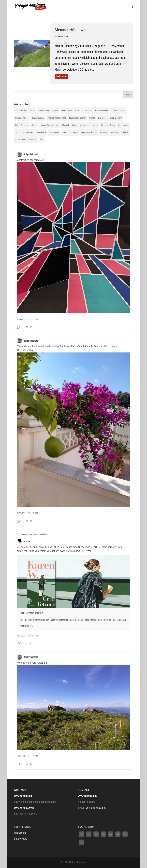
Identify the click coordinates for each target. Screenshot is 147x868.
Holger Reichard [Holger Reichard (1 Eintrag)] (22, 125)
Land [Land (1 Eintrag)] (74, 125)
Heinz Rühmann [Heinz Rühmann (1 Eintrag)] (116, 118)
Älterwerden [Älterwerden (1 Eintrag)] (20, 140)
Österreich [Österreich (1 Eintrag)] (33, 140)
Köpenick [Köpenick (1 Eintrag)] (65, 125)
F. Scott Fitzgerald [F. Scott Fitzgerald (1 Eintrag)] (118, 111)
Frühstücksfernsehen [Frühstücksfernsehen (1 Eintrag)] (78, 118)
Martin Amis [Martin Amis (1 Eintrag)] (84, 125)
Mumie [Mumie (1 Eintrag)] (95, 125)
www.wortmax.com (24, 808)
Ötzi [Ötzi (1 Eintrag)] (42, 140)
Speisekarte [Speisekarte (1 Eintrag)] (41, 132)
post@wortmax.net (96, 808)
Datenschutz (21, 839)
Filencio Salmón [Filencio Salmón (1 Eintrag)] (37, 118)
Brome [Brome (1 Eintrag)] (55, 111)
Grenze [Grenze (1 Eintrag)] (92, 118)
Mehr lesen (62, 77)
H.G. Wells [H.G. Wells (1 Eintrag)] (102, 118)
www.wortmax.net (87, 796)
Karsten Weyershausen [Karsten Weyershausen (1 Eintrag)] (49, 125)
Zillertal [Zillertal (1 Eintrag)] (125, 132)
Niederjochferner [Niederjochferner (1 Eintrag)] (108, 125)
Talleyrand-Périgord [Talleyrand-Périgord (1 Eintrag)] (89, 132)
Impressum (20, 833)
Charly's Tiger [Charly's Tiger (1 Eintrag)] (67, 111)
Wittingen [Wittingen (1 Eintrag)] (104, 132)
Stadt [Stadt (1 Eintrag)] (64, 132)
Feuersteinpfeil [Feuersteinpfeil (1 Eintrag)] (21, 118)
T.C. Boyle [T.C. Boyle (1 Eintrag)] (74, 132)
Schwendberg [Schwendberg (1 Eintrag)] (28, 132)
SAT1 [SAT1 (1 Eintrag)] (17, 132)
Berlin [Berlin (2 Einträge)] (32, 111)
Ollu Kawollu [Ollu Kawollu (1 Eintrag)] (123, 125)
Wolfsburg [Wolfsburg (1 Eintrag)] (115, 132)
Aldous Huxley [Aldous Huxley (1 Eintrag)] (21, 111)
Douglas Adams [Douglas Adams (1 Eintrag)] (101, 111)
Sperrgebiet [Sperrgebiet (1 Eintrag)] (54, 132)
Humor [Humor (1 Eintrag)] (34, 125)
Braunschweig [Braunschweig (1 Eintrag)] (44, 111)
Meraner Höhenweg (71, 30)
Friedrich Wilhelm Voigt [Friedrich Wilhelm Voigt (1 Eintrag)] (56, 118)
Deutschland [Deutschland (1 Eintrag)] (87, 111)
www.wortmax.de (23, 796)
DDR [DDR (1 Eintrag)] (77, 111)
